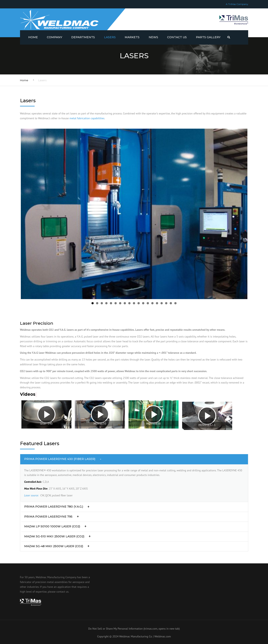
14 (152, 303)
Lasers (110, 37)
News (153, 37)
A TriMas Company (237, 4)
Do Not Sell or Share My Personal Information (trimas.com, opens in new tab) (134, 629)
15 (157, 303)
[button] (134, 459)
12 (143, 303)
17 (166, 303)
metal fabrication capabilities (87, 118)
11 (139, 303)
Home (33, 37)
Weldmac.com (163, 636)
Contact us (177, 37)
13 (148, 303)
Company (55, 37)
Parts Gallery (208, 37)
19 (175, 303)
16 (162, 303)
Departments (83, 37)
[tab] (134, 459)
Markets (132, 37)
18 (171, 303)
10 (134, 303)
